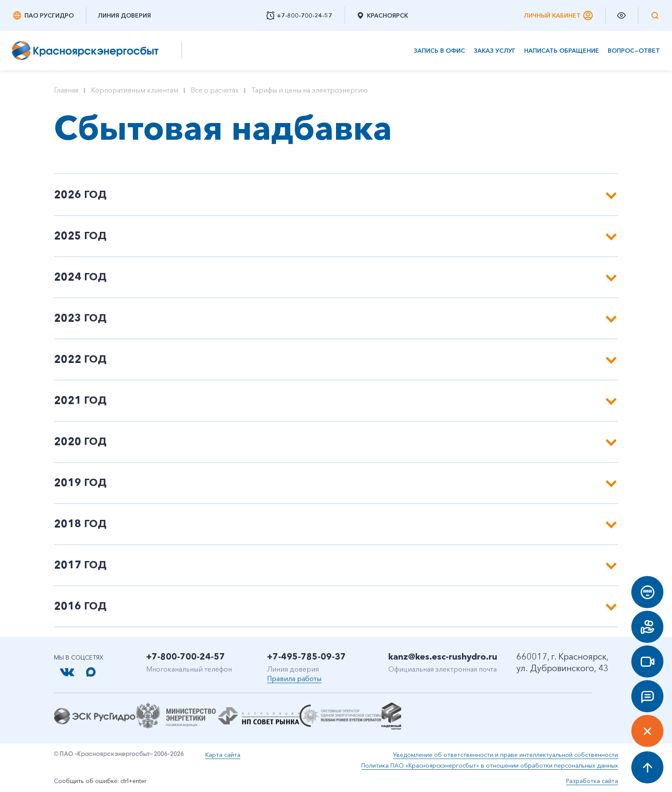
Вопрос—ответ (634, 51)
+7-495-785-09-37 (306, 657)
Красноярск (382, 15)
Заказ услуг (495, 51)
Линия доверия (124, 15)
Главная (66, 90)
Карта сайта (223, 755)
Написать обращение (562, 51)
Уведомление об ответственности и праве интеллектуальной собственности (505, 755)
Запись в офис (439, 51)
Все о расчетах (215, 90)
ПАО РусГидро (43, 15)
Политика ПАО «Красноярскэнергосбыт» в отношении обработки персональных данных (490, 765)
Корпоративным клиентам (135, 90)
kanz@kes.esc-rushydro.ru (443, 657)
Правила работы (294, 678)
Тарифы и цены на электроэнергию (309, 90)
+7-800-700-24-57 (186, 657)
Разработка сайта (592, 781)
